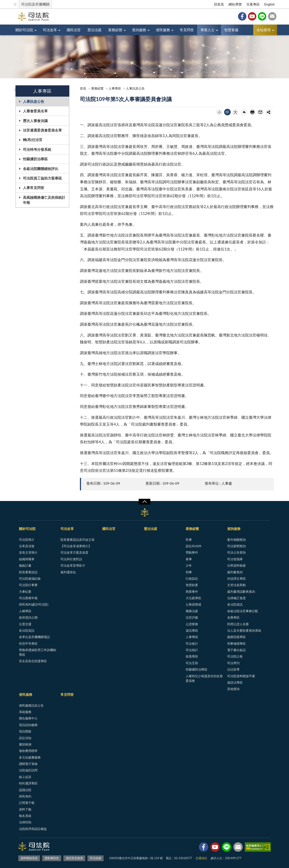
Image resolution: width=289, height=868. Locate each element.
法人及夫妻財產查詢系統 (244, 630)
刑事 (189, 572)
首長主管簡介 (28, 552)
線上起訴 (25, 777)
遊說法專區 (235, 682)
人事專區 (115, 88)
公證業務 (192, 624)
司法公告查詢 (236, 552)
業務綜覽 (115, 30)
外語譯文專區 (236, 578)
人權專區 (25, 611)
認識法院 (25, 790)
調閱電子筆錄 (28, 764)
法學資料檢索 (236, 565)
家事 (189, 559)
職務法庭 (192, 611)
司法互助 (192, 663)
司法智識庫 (235, 559)
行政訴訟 (192, 578)
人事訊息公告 (34, 101)
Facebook (242, 16)
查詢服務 (139, 30)
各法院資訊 (27, 630)
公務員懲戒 (193, 604)
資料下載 (25, 809)
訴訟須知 (25, 738)
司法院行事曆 (28, 585)
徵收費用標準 (28, 751)
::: (15, 4)
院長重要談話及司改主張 (77, 540)
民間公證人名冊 (238, 624)
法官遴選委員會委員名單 (42, 130)
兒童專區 (253, 4)
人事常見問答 (34, 188)
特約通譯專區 (28, 783)
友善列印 (252, 112)
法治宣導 (233, 669)
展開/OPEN (144, 502)
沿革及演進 (27, 546)
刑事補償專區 (236, 643)
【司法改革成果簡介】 (76, 546)
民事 (189, 540)
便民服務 (163, 30)
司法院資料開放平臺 (241, 676)
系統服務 (25, 712)
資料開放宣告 (29, 858)
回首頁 (219, 4)
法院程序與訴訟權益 (33, 829)
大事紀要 (25, 592)
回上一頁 (244, 112)
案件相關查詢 (236, 540)
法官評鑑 (192, 617)
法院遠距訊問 (28, 770)
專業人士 (208, 30)
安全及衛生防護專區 (33, 661)
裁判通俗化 (68, 572)
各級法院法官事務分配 (243, 611)
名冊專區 (233, 617)
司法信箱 (272, 16)
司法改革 (50, 30)
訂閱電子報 (27, 803)
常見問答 (187, 30)
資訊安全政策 (74, 858)
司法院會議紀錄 (30, 578)
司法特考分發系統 (37, 149)
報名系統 (25, 816)
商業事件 (192, 592)
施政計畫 (25, 565)
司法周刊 (233, 663)
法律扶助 (25, 822)
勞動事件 (192, 552)
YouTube (252, 16)
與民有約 (25, 796)
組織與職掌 (27, 559)
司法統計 (192, 650)
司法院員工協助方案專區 (42, 178)
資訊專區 (192, 630)
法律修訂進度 (236, 598)
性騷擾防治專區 (35, 159)
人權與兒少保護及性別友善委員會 (204, 678)
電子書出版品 (236, 650)
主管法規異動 (236, 585)
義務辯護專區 (236, 637)
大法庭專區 (193, 598)
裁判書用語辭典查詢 (241, 592)
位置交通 (25, 624)
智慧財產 (192, 585)
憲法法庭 (94, 30)
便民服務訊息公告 (31, 705)
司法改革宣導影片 (73, 565)
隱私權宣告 (52, 858)
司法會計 (192, 643)
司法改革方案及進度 (74, 552)
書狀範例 (25, 744)
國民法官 (74, 30)
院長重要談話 (28, 572)
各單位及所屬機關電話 (34, 637)
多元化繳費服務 (30, 757)
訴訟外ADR (194, 546)
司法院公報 (235, 656)
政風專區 (192, 656)
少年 (189, 565)
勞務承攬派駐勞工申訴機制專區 (38, 652)
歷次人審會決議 (35, 121)
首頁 (83, 88)
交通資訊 (201, 858)
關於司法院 (24, 30)
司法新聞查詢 (236, 546)
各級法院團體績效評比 (41, 169)
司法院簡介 (27, 540)
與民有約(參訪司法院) (34, 604)
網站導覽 (235, 4)
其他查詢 (233, 689)
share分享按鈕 (269, 112)
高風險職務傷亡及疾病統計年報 (44, 200)
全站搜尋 (264, 30)
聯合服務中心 (28, 718)
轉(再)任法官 (33, 140)
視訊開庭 (25, 731)
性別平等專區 (28, 643)
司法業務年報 (28, 598)
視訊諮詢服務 (28, 725)
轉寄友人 (260, 112)
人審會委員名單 (35, 111)
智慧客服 (231, 30)
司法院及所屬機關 (35, 4)
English (269, 4)
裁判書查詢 (235, 572)
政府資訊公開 (28, 617)
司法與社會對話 (71, 559)
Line (262, 16)
